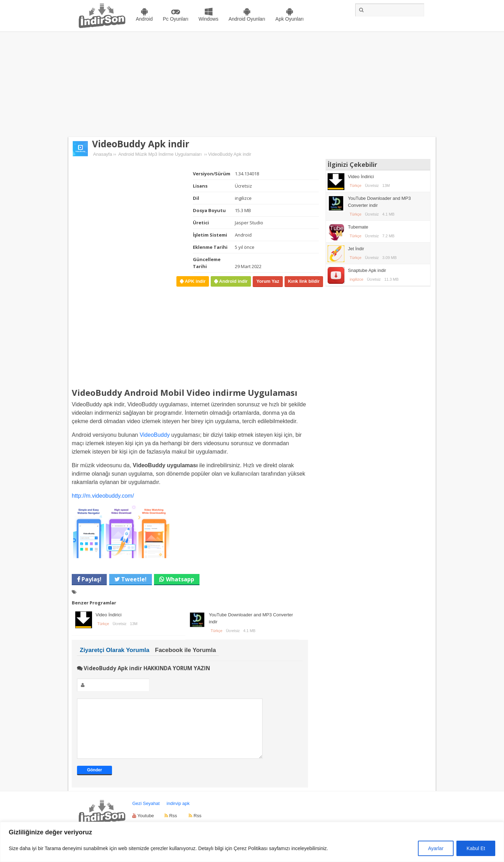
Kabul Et (476, 848)
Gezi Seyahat (146, 814)
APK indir (194, 281)
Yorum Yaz (268, 281)
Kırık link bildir (304, 281)
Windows (208, 19)
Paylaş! (91, 579)
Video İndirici (108, 615)
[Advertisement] (252, 84)
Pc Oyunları (176, 19)
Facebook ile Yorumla (185, 650)
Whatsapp (180, 579)
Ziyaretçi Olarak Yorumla (115, 650)
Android (144, 19)
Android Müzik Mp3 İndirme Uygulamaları (160, 154)
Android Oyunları (247, 19)
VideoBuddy (155, 435)
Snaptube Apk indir (367, 270)
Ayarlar (436, 848)
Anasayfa (103, 154)
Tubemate (358, 227)
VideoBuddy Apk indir (141, 144)
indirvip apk (178, 814)
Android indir (233, 281)
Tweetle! (133, 579)
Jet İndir (356, 249)
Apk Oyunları (290, 19)
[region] (252, 842)
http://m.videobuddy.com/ (103, 496)
